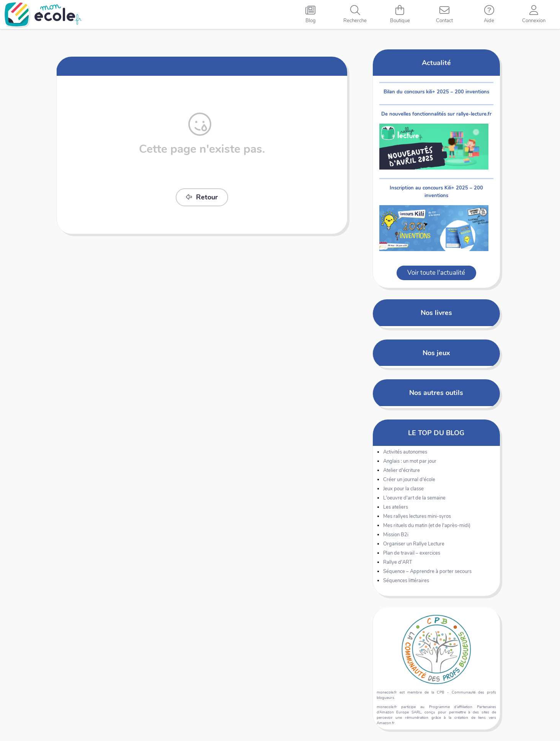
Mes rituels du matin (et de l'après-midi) (427, 526)
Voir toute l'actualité (436, 273)
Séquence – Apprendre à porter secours (427, 571)
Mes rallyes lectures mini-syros (417, 516)
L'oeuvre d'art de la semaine (414, 498)
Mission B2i (396, 535)
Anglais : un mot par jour (410, 461)
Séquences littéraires (406, 581)
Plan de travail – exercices (412, 553)
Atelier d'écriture (402, 470)
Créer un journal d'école (409, 480)
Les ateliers (396, 507)
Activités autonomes (405, 452)
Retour (202, 197)
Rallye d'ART (398, 562)
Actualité (436, 63)
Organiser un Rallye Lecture (414, 544)
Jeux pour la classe (403, 489)
